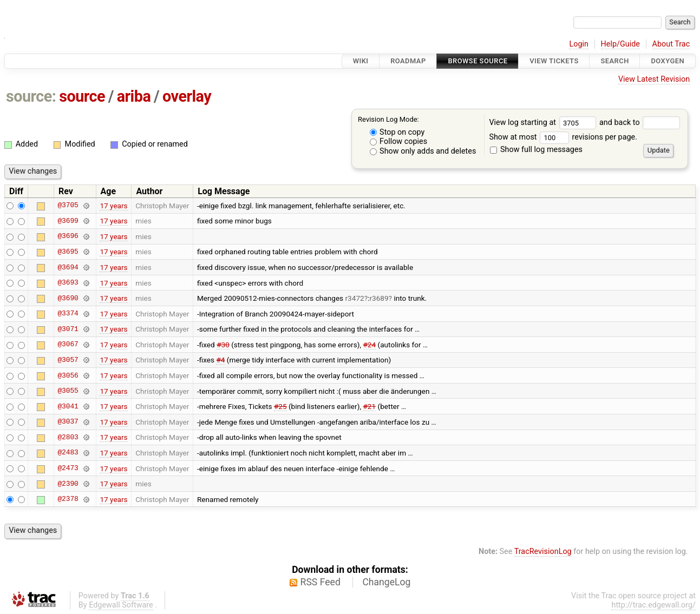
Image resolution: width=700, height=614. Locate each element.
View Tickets (554, 61)
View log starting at (544, 123)
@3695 (68, 252)
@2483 (68, 453)
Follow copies (399, 141)
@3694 (68, 267)
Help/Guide (620, 44)
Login (579, 44)
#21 (369, 406)
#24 (370, 345)
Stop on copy (397, 132)
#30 (223, 345)
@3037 (68, 422)
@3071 (68, 329)
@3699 (68, 221)
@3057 (68, 360)
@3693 (68, 283)
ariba (134, 96)
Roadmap (408, 61)
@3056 (68, 375)
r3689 (379, 298)
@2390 (68, 484)
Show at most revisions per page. (563, 137)
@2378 (68, 499)
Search (614, 61)
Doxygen (668, 61)
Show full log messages (536, 150)
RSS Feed (320, 582)
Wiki (361, 61)
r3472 (355, 298)
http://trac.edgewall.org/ (653, 605)
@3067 (68, 345)
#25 (280, 406)
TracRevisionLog (543, 552)
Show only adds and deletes (423, 151)
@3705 (68, 206)
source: (31, 96)
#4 (220, 360)
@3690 (68, 298)
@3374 (68, 314)
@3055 (68, 391)
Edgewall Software (121, 605)
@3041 (68, 406)
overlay (187, 96)
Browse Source (477, 61)
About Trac (671, 44)
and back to (640, 123)
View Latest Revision (654, 79)
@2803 (68, 437)
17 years (113, 206)
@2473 (68, 468)
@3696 (68, 236)
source (82, 96)
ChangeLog (386, 582)
